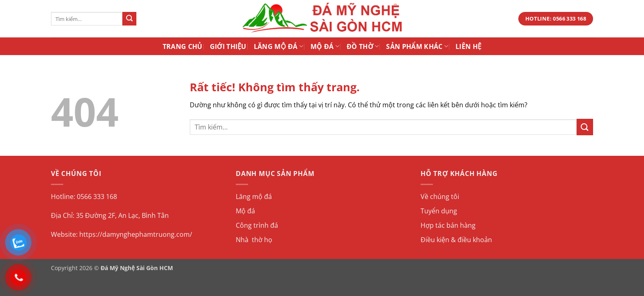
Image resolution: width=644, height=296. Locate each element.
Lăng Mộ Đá (278, 46)
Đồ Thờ (363, 46)
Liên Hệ (468, 46)
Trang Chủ (183, 46)
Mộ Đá (325, 46)
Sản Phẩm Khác (417, 46)
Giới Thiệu (228, 46)
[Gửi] (129, 19)
